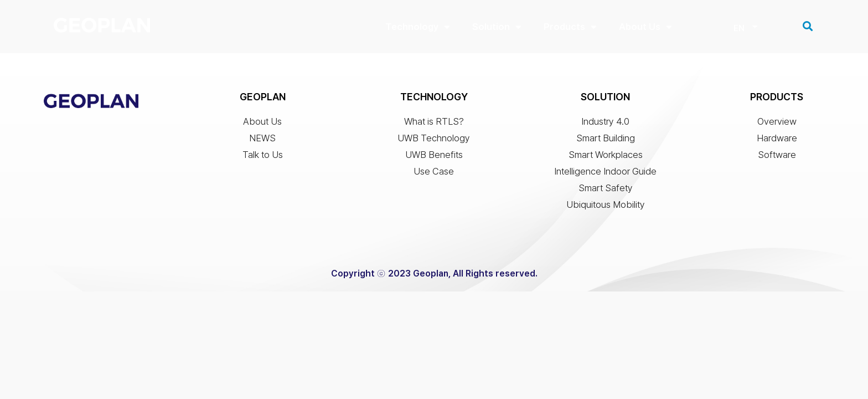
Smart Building (606, 141)
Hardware (777, 141)
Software (777, 157)
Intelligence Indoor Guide (605, 174)
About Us (645, 27)
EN (739, 28)
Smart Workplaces (606, 157)
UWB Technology (434, 141)
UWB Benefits (434, 157)
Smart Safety (606, 191)
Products (570, 27)
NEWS (262, 141)
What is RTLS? (434, 124)
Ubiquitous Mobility (606, 207)
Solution (497, 27)
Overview (777, 124)
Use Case (434, 174)
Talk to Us (263, 157)
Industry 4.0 (605, 124)
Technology (418, 27)
